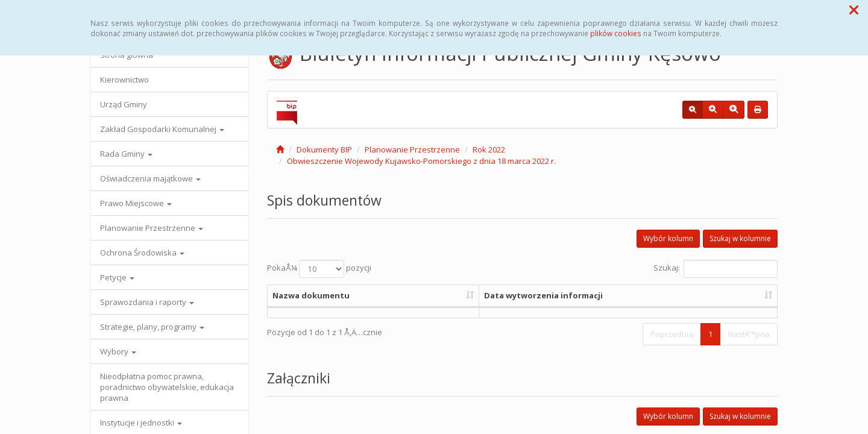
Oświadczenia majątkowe (150, 178)
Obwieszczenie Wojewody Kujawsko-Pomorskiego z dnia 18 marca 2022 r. (421, 161)
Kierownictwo (124, 80)
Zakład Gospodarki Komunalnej (162, 129)
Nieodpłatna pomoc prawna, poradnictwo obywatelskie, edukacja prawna (167, 387)
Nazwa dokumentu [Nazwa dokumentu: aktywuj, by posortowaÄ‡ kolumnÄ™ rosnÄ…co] (311, 295)
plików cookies (616, 33)
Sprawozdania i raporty (147, 302)
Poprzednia (672, 334)
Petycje (117, 277)
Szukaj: (715, 269)
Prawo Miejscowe (136, 203)
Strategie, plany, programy (152, 327)
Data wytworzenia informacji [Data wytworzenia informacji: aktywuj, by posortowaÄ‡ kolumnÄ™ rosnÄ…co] (543, 295)
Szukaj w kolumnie (740, 238)
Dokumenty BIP (324, 149)
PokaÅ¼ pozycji (319, 269)
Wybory (118, 351)
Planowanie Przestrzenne (152, 228)
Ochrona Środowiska (142, 253)
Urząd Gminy (124, 104)
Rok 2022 (489, 149)
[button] (854, 10)
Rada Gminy (126, 154)
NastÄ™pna (749, 334)
